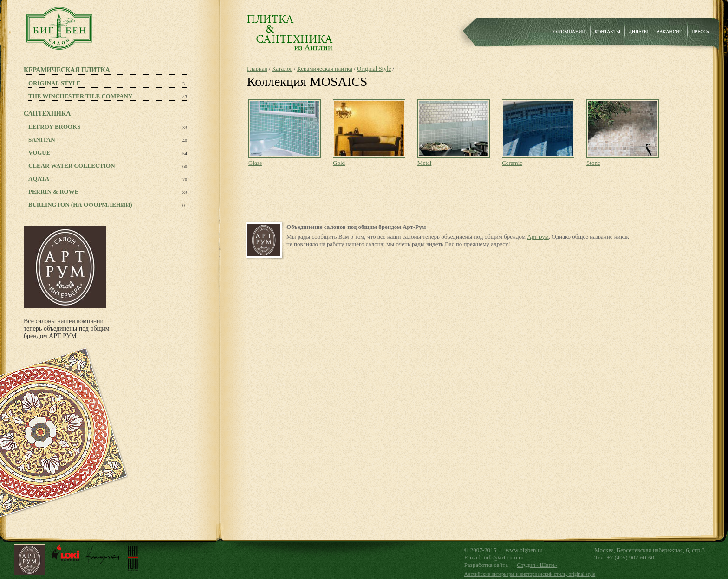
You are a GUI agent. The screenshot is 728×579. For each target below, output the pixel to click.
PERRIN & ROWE (53, 192)
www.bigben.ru (524, 550)
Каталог (282, 68)
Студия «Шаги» (537, 565)
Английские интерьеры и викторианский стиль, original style (530, 574)
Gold (339, 163)
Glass (255, 163)
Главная (257, 68)
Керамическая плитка (325, 68)
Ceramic (512, 163)
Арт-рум (538, 237)
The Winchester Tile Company (80, 96)
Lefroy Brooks (55, 127)
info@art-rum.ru (504, 557)
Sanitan (42, 140)
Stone (593, 163)
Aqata (39, 179)
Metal (424, 163)
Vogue (39, 153)
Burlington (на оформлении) (80, 205)
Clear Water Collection (72, 166)
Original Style (54, 83)
